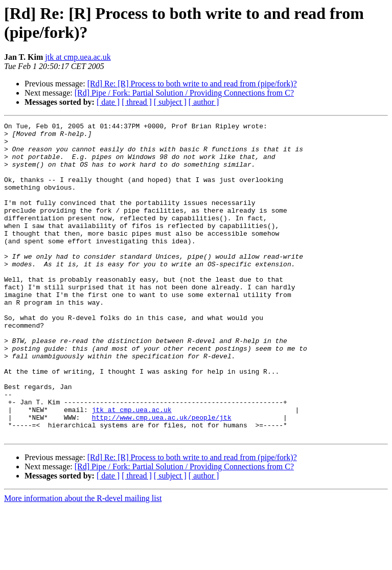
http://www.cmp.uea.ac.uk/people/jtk (162, 477)
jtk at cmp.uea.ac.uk (78, 57)
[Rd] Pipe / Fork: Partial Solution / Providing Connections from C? (184, 93)
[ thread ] (137, 102)
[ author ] (204, 102)
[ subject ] (170, 102)
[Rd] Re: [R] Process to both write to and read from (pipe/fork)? (192, 84)
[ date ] (108, 102)
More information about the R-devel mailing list (83, 561)
